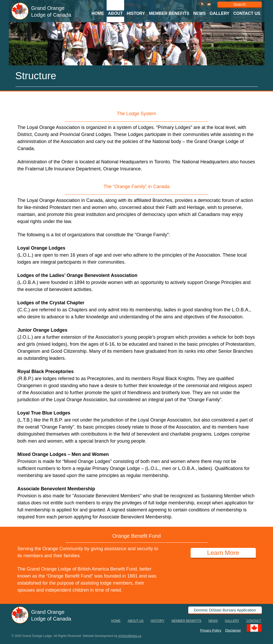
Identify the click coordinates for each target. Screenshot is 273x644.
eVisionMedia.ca (130, 636)
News (199, 13)
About (115, 13)
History (136, 13)
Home (98, 13)
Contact (254, 621)
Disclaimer (233, 630)
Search (240, 4)
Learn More (223, 553)
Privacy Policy (211, 630)
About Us (136, 621)
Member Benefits (169, 13)
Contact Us (247, 13)
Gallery (220, 13)
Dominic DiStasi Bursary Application (225, 610)
